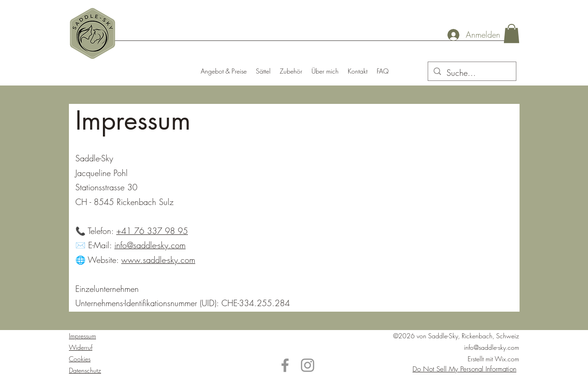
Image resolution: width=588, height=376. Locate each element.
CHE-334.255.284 (254, 303)
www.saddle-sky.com (158, 260)
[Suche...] (472, 73)
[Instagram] (308, 365)
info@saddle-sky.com (150, 245)
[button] (512, 34)
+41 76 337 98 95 (152, 231)
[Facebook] (285, 365)
